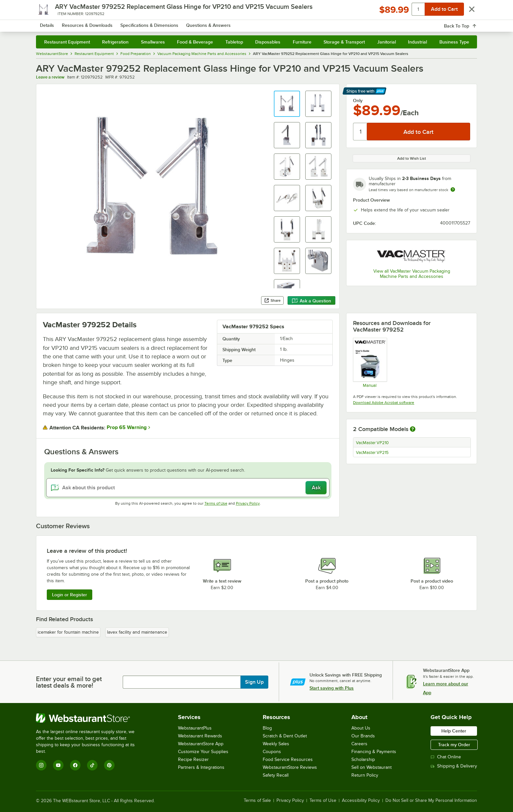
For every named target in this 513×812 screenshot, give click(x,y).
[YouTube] (58, 765)
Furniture (302, 42)
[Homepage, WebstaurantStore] (91, 23)
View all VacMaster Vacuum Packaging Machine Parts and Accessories (412, 274)
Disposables (268, 42)
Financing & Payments (374, 752)
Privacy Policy (248, 503)
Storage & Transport (344, 42)
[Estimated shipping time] (453, 189)
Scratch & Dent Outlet (285, 736)
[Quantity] (360, 132)
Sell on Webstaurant (371, 767)
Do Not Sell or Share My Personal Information (431, 801)
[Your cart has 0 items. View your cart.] (467, 23)
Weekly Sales (276, 744)
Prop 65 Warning (127, 427)
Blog (267, 728)
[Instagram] (41, 765)
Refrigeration (115, 42)
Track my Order (454, 745)
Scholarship (363, 759)
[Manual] (370, 363)
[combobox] (248, 23)
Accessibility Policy (361, 801)
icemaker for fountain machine (68, 632)
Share (272, 300)
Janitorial (387, 42)
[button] (287, 104)
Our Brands (363, 736)
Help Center (454, 731)
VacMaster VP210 (372, 443)
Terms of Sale (257, 801)
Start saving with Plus (332, 688)
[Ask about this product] (188, 488)
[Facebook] (75, 765)
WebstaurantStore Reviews (290, 767)
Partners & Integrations (201, 767)
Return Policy (365, 775)
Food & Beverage (195, 42)
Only (358, 100)
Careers (359, 744)
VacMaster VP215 (372, 453)
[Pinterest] (109, 765)
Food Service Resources (288, 759)
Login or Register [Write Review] (70, 595)
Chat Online (446, 757)
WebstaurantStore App (201, 744)
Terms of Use (216, 503)
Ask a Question (311, 301)
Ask (316, 488)
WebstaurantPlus (195, 728)
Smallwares (153, 42)
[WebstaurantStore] (90, 718)
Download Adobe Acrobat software (384, 403)
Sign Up (254, 682)
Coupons (272, 752)
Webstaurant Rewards (200, 736)
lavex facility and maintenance (137, 632)
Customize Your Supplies (203, 752)
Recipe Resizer (193, 759)
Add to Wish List (412, 158)
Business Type (454, 42)
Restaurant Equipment (67, 42)
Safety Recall (276, 775)
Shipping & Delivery (454, 766)
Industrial (417, 42)
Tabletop (234, 42)
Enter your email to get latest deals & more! (69, 682)
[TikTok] (92, 765)
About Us (361, 728)
